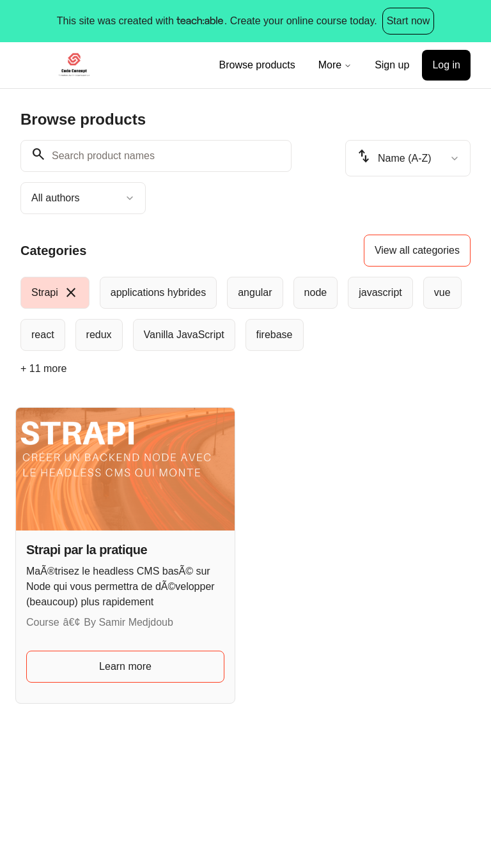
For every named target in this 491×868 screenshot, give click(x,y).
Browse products (257, 65)
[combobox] (83, 198)
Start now (409, 21)
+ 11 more (43, 368)
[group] (245, 314)
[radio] (55, 293)
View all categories (417, 250)
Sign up (392, 65)
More (335, 65)
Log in (446, 65)
